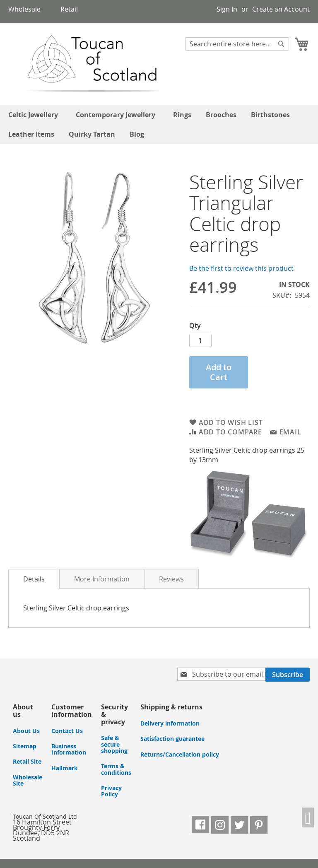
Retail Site (27, 761)
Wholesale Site (28, 780)
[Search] (281, 44)
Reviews (171, 579)
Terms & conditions (116, 769)
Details (34, 579)
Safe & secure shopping (114, 744)
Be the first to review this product (241, 268)
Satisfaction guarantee (172, 739)
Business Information (69, 749)
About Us (26, 731)
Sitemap (25, 746)
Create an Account (281, 9)
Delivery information (170, 723)
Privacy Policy (111, 791)
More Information (102, 579)
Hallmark (65, 768)
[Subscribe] (288, 675)
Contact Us (67, 731)
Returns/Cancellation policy (180, 754)
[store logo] (84, 64)
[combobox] (237, 44)
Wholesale (24, 9)
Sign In (227, 9)
